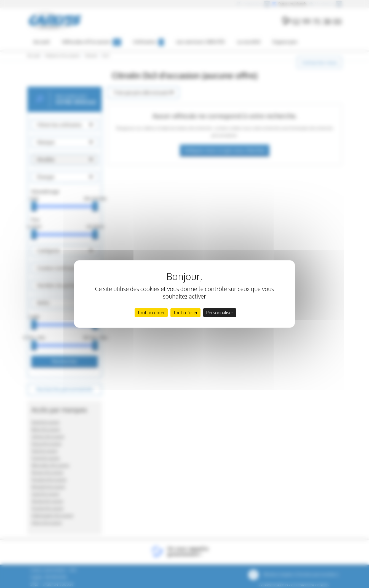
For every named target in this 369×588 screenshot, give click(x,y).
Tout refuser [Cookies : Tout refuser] (185, 313)
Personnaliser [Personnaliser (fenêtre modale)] (220, 313)
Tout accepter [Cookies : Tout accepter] (151, 313)
